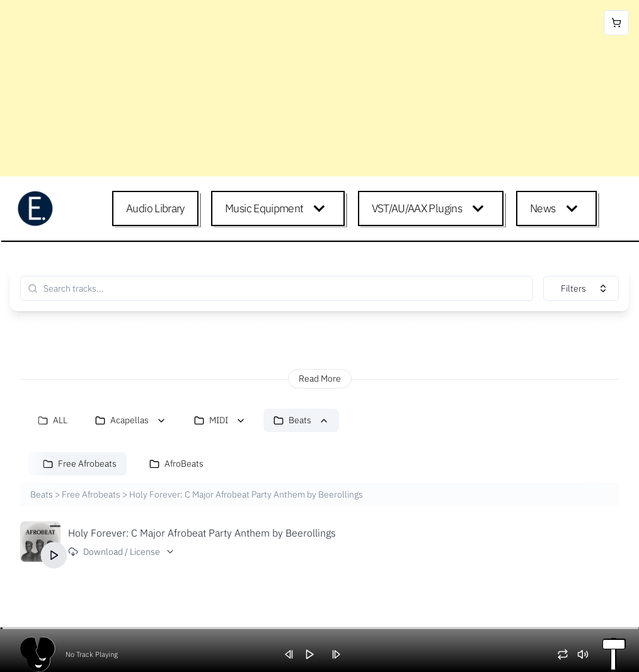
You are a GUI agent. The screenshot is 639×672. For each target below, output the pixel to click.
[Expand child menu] (322, 208)
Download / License (122, 552)
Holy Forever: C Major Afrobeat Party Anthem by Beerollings (202, 533)
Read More (320, 379)
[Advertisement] (319, 88)
